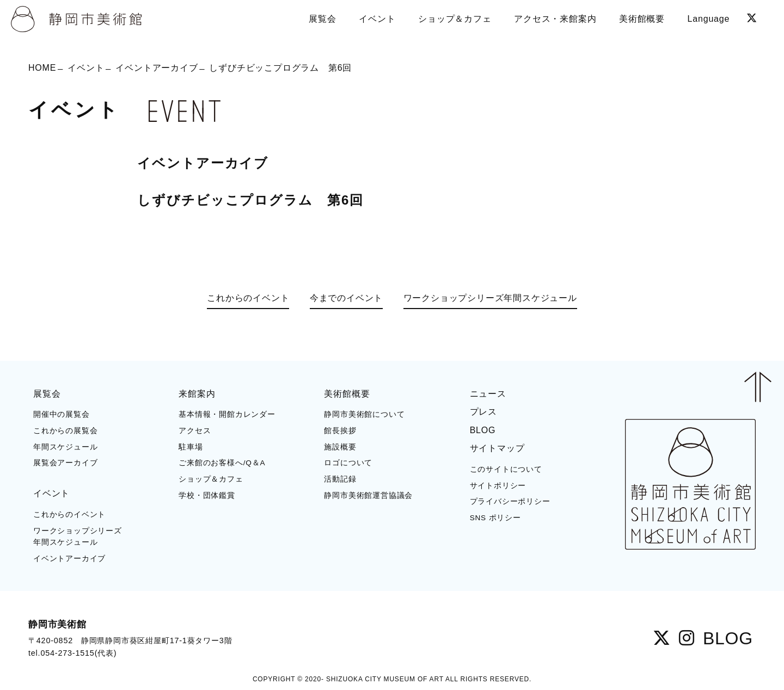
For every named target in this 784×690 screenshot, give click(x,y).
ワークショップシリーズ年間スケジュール (490, 298)
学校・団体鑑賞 (207, 495)
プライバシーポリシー (510, 501)
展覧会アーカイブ (65, 463)
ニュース (488, 394)
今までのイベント (346, 298)
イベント (86, 68)
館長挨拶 (340, 431)
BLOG (483, 430)
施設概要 (340, 447)
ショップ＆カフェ (211, 479)
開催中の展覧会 (62, 414)
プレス (483, 412)
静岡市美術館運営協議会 (368, 495)
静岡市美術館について (364, 414)
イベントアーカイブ (157, 68)
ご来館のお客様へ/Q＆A (222, 463)
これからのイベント (248, 298)
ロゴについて (348, 463)
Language (709, 19)
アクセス (195, 431)
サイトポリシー (498, 486)
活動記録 (340, 479)
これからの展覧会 (65, 431)
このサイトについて (506, 469)
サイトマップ (497, 448)
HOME (42, 68)
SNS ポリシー (495, 518)
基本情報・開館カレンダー (227, 414)
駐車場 (191, 447)
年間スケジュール (65, 447)
